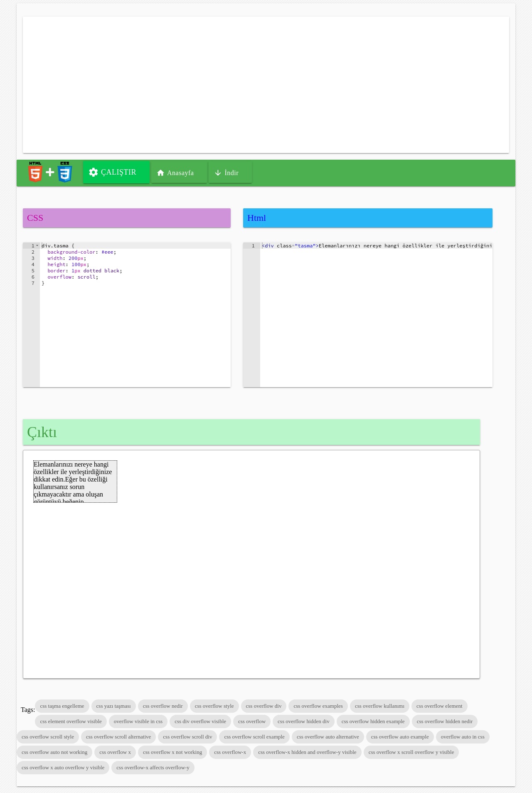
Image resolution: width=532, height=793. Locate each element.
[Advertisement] (266, 85)
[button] (37, 246)
